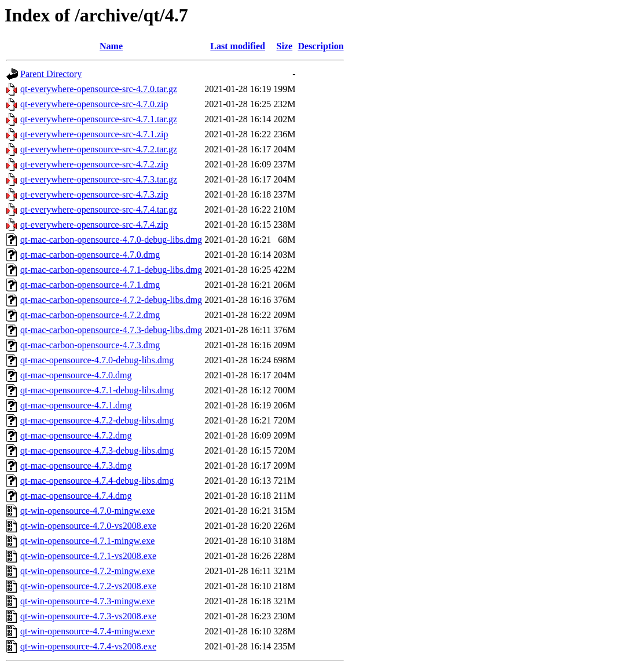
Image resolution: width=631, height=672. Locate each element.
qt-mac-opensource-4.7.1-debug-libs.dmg (97, 390)
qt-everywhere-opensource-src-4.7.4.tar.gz (99, 209)
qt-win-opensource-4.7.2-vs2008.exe (88, 586)
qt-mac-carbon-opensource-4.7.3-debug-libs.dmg (111, 330)
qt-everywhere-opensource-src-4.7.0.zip (94, 104)
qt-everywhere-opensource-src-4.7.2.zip (94, 164)
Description (320, 46)
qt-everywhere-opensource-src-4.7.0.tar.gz (99, 89)
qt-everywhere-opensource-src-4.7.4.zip (94, 224)
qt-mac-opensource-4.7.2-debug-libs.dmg (97, 420)
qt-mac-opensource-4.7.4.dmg (76, 496)
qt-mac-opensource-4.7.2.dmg (76, 435)
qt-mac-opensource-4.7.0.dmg (76, 375)
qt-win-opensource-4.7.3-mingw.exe (87, 601)
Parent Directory (51, 74)
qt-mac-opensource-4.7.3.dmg (76, 465)
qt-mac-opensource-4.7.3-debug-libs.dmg (97, 450)
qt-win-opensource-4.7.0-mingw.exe (87, 511)
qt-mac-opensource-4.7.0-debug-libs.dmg (97, 360)
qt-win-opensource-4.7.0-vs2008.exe (88, 526)
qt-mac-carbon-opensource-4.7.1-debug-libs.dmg (111, 270)
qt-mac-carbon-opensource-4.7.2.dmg (90, 315)
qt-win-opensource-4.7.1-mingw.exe (87, 541)
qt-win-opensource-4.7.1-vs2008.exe (88, 556)
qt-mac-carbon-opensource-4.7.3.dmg (90, 345)
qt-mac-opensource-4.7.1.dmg (76, 405)
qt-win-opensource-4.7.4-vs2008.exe (88, 646)
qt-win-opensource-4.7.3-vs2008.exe (88, 616)
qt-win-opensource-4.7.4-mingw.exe (87, 631)
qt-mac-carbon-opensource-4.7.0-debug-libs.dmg (111, 240)
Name (111, 46)
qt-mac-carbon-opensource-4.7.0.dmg (90, 255)
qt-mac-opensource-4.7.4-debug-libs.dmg (97, 481)
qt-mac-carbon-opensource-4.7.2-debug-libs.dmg (111, 300)
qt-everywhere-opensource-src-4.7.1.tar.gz (99, 119)
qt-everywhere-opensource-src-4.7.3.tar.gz (99, 179)
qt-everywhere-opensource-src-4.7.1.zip (94, 134)
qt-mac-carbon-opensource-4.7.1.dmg (90, 285)
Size (285, 46)
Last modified (238, 46)
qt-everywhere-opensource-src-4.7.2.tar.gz (99, 149)
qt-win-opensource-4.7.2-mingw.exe (87, 571)
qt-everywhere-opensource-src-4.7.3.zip (94, 194)
